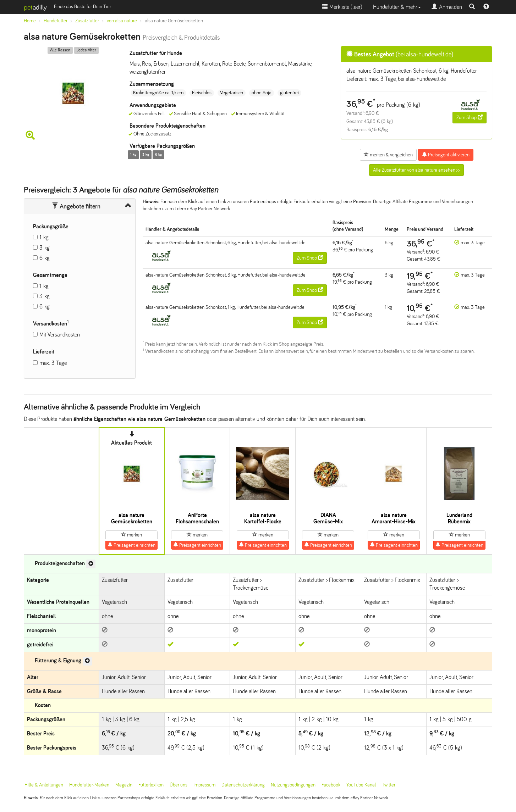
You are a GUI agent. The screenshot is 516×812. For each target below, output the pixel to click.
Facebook (331, 785)
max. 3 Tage (53, 363)
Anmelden (447, 7)
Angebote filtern (76, 206)
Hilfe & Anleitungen (44, 785)
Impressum (204, 785)
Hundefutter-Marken (89, 785)
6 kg (45, 258)
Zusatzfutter (87, 21)
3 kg (45, 248)
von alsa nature (122, 21)
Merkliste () (342, 7)
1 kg (44, 237)
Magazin (124, 785)
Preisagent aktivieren (446, 155)
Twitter (389, 785)
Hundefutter (56, 21)
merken (131, 535)
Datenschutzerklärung (243, 785)
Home (30, 21)
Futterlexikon (151, 785)
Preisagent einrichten (131, 545)
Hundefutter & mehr (397, 7)
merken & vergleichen (388, 155)
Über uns (179, 785)
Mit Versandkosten (60, 335)
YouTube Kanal (361, 785)
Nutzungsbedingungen (293, 785)
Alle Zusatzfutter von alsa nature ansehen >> (416, 170)
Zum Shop (470, 117)
